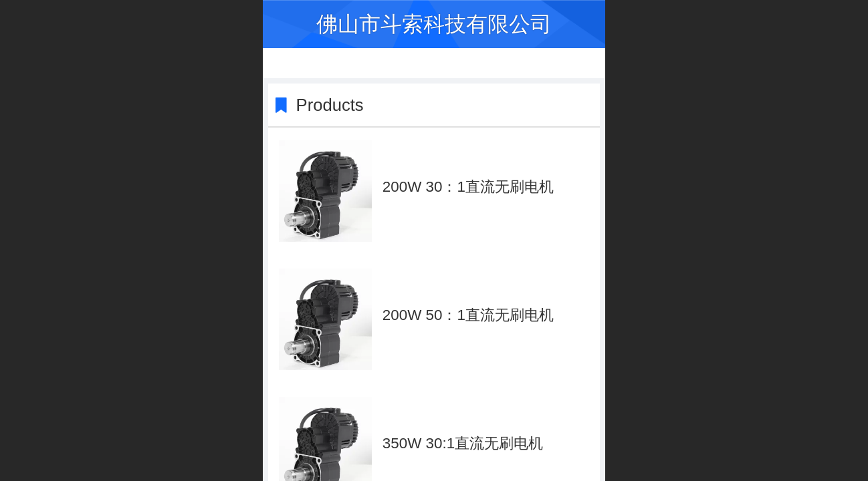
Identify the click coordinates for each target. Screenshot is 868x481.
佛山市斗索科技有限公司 (434, 24)
